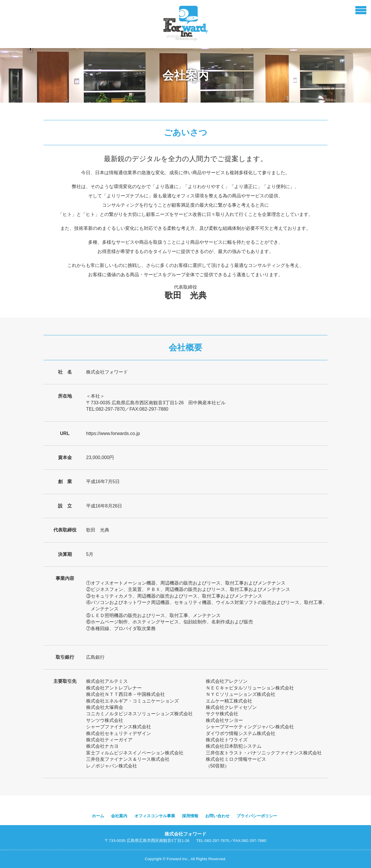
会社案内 (119, 816)
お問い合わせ (217, 816)
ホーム (98, 816)
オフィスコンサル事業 (155, 816)
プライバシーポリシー (257, 816)
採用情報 (190, 816)
